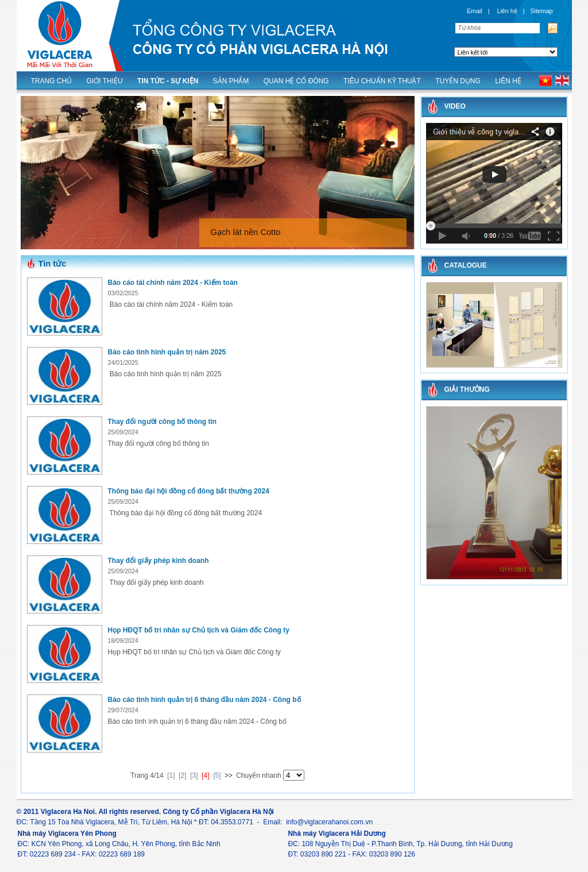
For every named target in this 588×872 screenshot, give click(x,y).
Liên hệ (507, 11)
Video (455, 106)
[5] (217, 775)
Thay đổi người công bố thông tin (163, 422)
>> (229, 775)
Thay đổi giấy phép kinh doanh (158, 561)
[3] (194, 775)
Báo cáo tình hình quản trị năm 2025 (167, 352)
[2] (182, 775)
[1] (171, 775)
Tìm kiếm (552, 28)
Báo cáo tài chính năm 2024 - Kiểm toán (173, 283)
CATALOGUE (466, 265)
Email (475, 11)
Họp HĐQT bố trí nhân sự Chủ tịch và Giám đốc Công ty (199, 630)
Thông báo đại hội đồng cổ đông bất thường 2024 (189, 491)
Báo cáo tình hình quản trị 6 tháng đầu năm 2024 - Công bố (204, 700)
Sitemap (541, 11)
